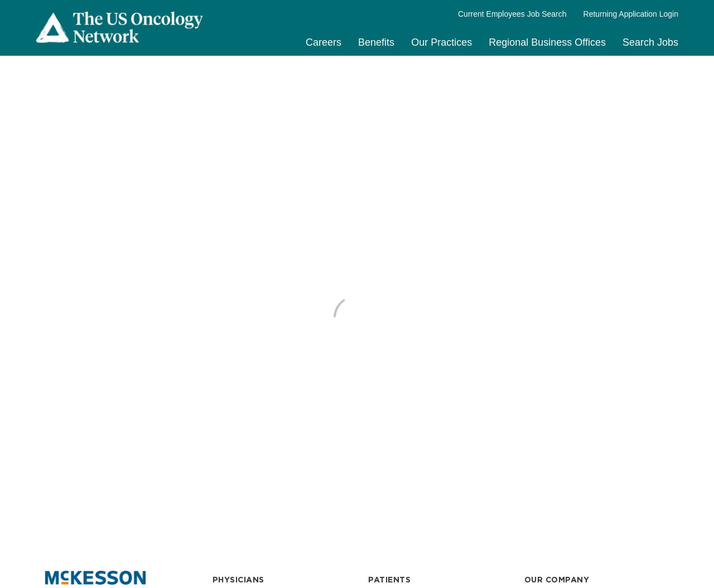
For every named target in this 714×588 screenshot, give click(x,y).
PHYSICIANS (238, 580)
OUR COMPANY (557, 580)
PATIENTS (389, 580)
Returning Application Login (631, 14)
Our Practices (442, 42)
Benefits (376, 42)
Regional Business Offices (547, 42)
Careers (324, 42)
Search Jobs (650, 42)
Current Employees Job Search (512, 14)
